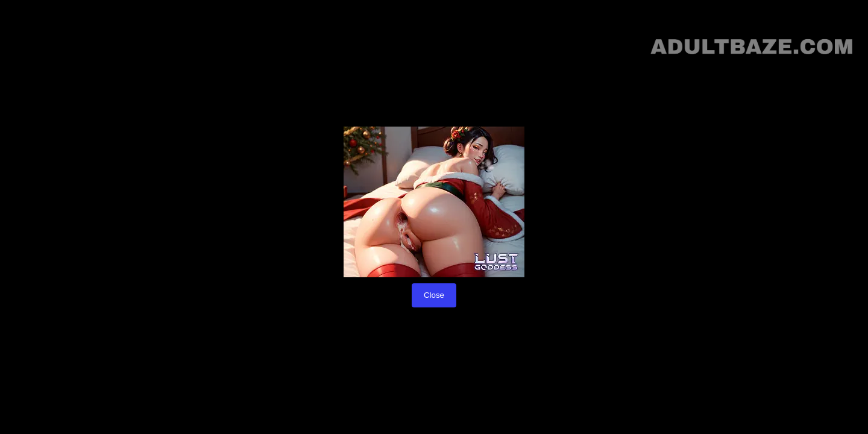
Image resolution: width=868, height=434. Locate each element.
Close (434, 295)
